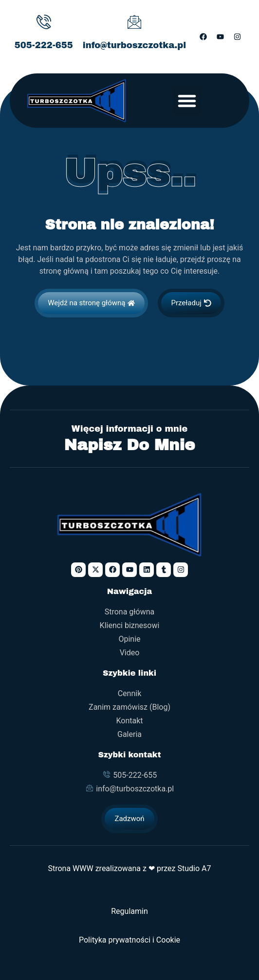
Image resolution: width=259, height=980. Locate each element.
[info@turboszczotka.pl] (134, 22)
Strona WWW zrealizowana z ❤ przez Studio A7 (129, 868)
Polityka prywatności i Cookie (129, 940)
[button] (187, 101)
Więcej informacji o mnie (130, 429)
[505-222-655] (44, 22)
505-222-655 (44, 45)
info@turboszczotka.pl (135, 45)
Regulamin (129, 911)
